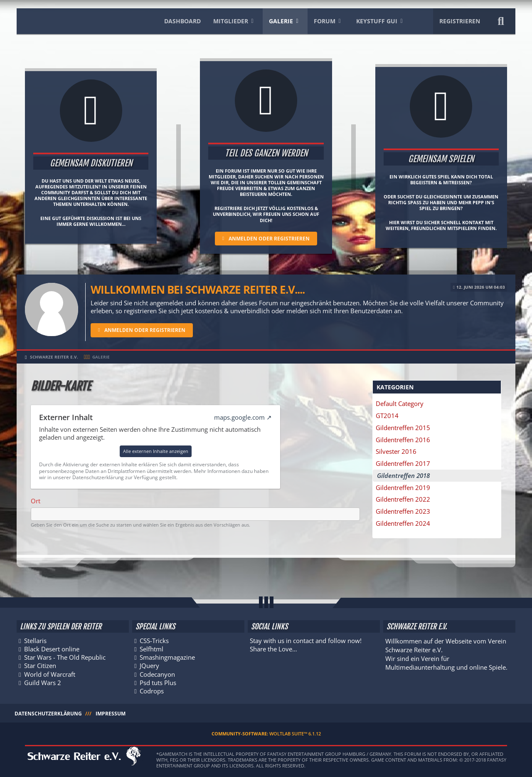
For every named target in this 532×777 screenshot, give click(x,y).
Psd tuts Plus (158, 682)
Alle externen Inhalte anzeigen (156, 451)
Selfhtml (152, 648)
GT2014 (388, 416)
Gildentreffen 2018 (403, 476)
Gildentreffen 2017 (404, 464)
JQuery (150, 665)
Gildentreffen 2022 (404, 501)
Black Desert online (52, 648)
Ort (36, 501)
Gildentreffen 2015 (404, 428)
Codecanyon (158, 673)
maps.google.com (239, 417)
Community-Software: (266, 734)
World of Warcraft (50, 673)
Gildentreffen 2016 (404, 440)
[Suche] (501, 21)
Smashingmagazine (168, 656)
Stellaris (35, 639)
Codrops (152, 690)
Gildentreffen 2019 (404, 489)
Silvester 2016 (397, 452)
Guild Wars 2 (43, 682)
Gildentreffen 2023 (404, 513)
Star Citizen (40, 665)
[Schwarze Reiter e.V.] (82, 20)
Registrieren (460, 21)
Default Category (401, 403)
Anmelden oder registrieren (269, 239)
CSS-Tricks (155, 639)
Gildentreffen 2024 (404, 525)
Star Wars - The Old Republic (65, 656)
